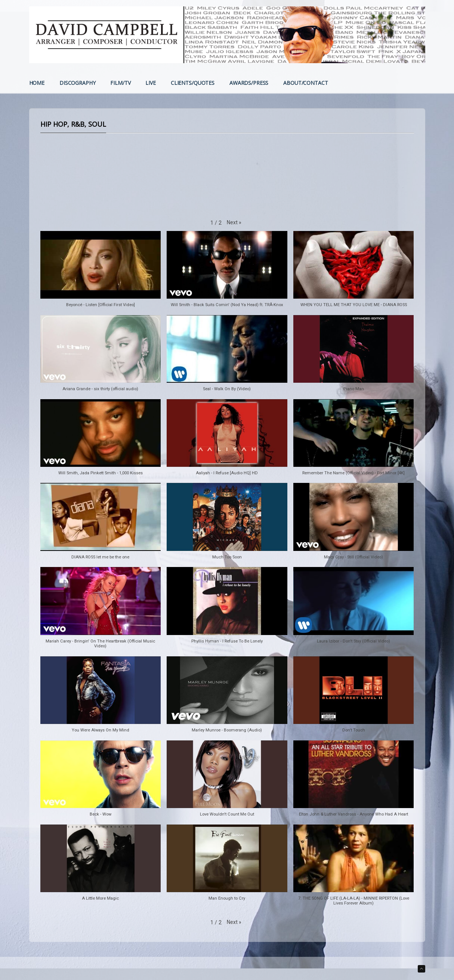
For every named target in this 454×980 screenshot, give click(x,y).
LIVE (150, 83)
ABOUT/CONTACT (305, 83)
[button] (234, 222)
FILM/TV (120, 83)
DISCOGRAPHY (77, 83)
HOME (37, 83)
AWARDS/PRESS (249, 83)
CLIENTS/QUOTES (193, 83)
